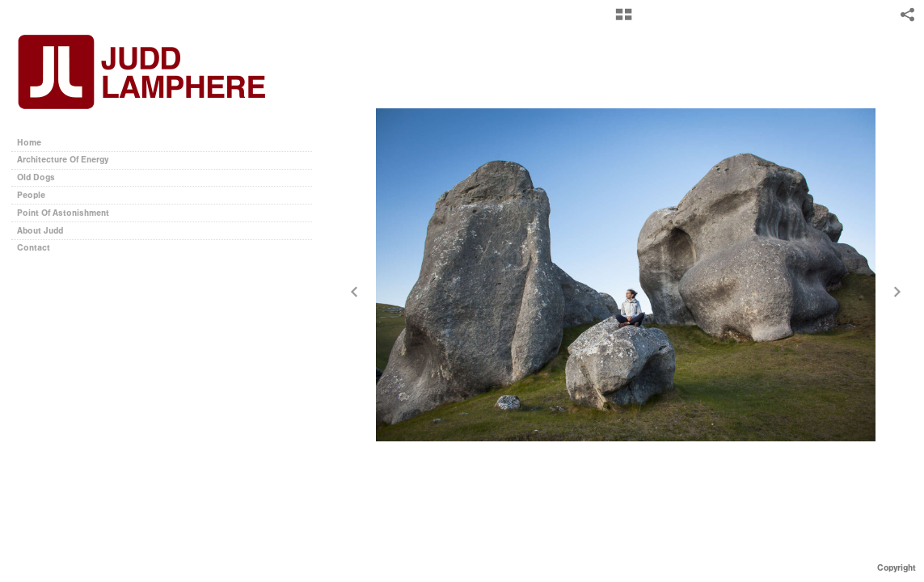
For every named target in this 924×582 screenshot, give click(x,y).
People (31, 195)
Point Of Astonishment (63, 213)
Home (29, 143)
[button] (624, 20)
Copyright (897, 568)
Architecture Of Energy (63, 160)
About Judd (40, 231)
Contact (34, 248)
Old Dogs (36, 177)
